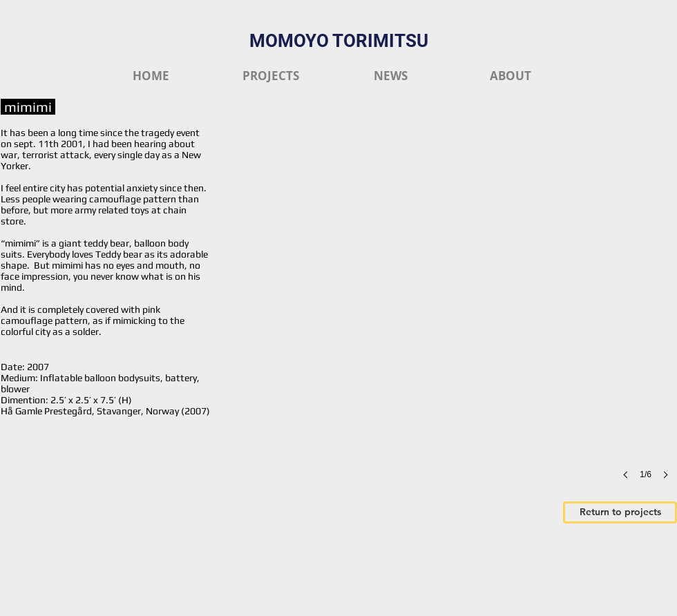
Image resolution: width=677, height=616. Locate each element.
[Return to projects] (620, 512)
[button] (452, 317)
